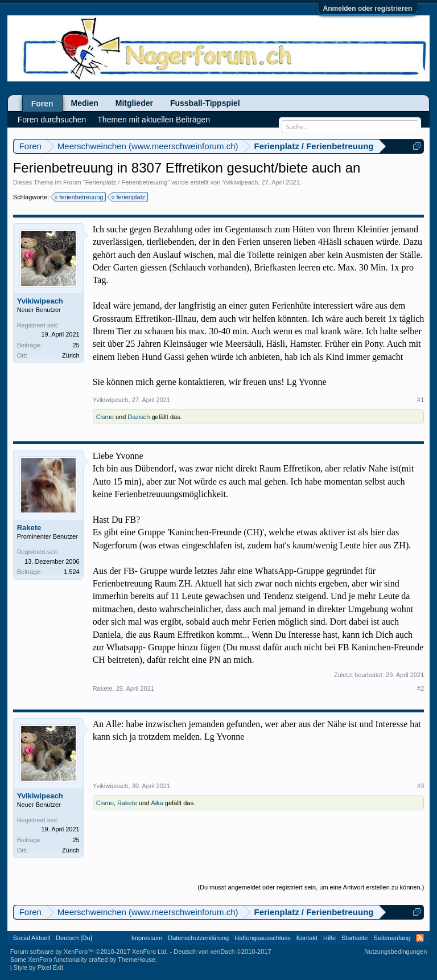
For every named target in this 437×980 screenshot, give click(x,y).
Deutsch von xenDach (222, 952)
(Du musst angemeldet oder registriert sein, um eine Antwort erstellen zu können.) (311, 887)
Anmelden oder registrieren (368, 9)
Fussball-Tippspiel (205, 103)
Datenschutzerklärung (198, 938)
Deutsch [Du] (74, 938)
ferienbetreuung (79, 197)
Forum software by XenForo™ (89, 952)
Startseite (354, 938)
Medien (85, 103)
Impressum (147, 938)
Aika (157, 803)
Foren (42, 104)
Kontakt (307, 938)
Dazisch (139, 417)
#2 (420, 688)
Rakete (29, 528)
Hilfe (329, 938)
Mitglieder (134, 103)
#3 (420, 786)
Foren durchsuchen (52, 120)
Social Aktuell (32, 938)
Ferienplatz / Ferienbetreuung (126, 182)
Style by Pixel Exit (38, 967)
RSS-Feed (420, 938)
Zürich (71, 355)
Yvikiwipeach (240, 182)
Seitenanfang (392, 938)
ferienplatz (129, 197)
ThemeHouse (137, 960)
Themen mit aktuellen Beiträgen (154, 120)
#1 (420, 400)
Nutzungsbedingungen (395, 952)
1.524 (72, 572)
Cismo (105, 417)
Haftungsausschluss (262, 938)
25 (76, 345)
